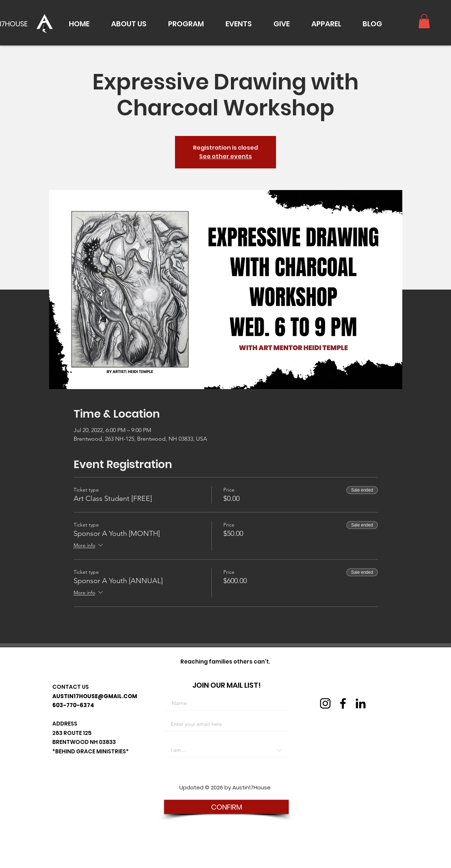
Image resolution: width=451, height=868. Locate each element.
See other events (225, 156)
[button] (129, 24)
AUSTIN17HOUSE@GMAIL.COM (95, 696)
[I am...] (226, 750)
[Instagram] (325, 703)
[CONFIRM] (226, 807)
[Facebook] (343, 703)
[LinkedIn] (361, 703)
